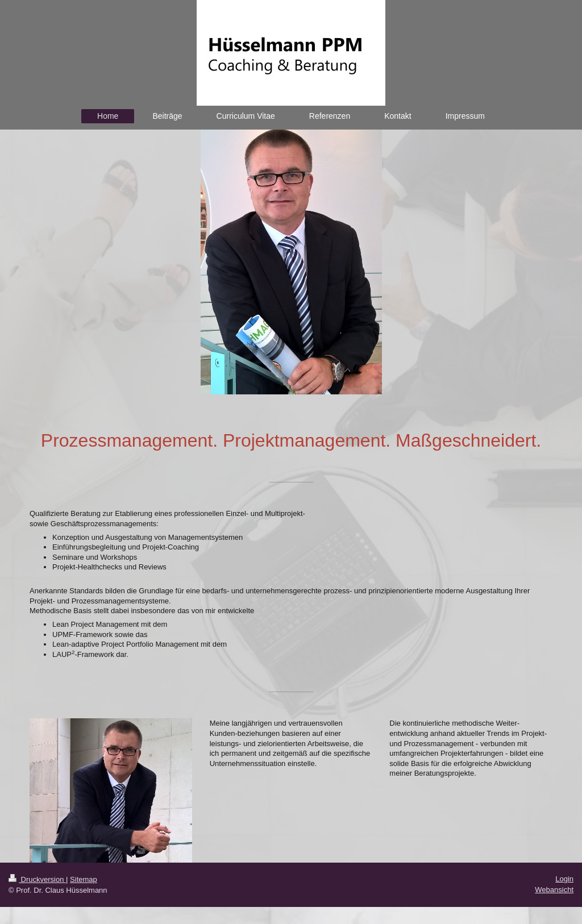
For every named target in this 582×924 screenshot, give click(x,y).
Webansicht (554, 890)
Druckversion (37, 879)
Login (564, 879)
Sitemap (84, 879)
